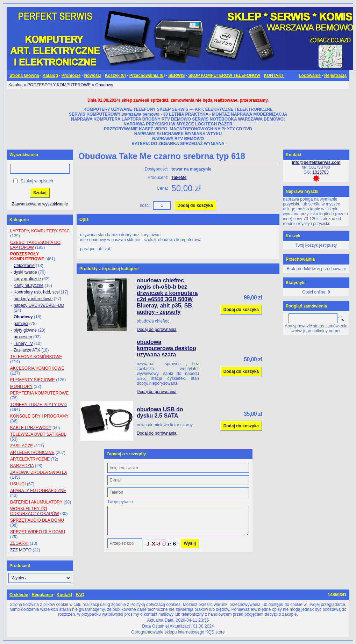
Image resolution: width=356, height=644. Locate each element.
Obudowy (104, 85)
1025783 (321, 172)
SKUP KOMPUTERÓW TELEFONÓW (224, 75)
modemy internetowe (33, 299)
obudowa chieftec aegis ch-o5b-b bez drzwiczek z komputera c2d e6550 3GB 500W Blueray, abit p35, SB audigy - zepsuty (167, 296)
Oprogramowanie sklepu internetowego (168, 632)
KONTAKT (274, 75)
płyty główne (25, 330)
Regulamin (42, 595)
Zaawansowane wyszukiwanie (40, 204)
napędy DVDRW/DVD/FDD (39, 305)
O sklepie (19, 595)
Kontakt (65, 595)
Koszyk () (115, 75)
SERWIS (176, 75)
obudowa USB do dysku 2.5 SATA (160, 413)
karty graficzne (27, 279)
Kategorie (19, 220)
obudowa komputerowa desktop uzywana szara (166, 348)
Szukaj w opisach (37, 181)
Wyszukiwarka (24, 155)
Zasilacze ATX (27, 350)
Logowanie (310, 75)
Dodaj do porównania (156, 330)
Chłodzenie (24, 266)
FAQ (80, 595)
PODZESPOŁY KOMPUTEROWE (59, 85)
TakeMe (179, 178)
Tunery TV (23, 343)
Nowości (92, 75)
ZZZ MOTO (21, 550)
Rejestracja (335, 75)
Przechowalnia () (147, 75)
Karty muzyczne (29, 285)
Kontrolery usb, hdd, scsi (37, 292)
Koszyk (293, 236)
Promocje (71, 75)
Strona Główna (24, 75)
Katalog (50, 75)
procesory (23, 337)
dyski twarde (25, 272)
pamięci (21, 324)
